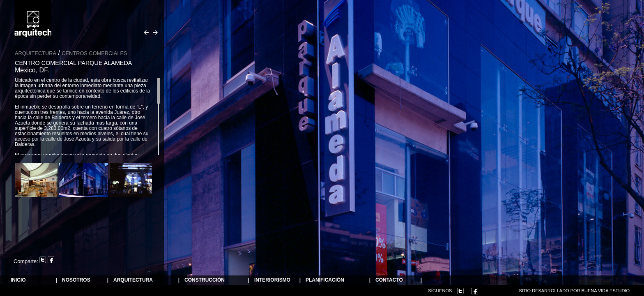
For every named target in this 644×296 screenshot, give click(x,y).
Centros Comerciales (94, 53)
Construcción (205, 280)
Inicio (18, 280)
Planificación (325, 280)
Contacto (389, 280)
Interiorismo (272, 280)
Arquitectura (36, 53)
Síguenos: (440, 291)
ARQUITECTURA (133, 280)
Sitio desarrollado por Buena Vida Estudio (574, 291)
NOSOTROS (76, 280)
